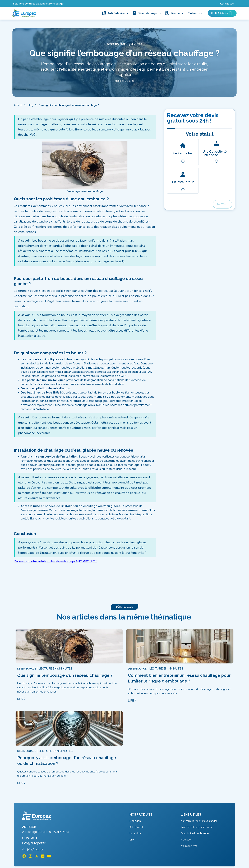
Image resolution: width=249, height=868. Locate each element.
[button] (116, 13)
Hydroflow (135, 833)
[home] (24, 13)
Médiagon (135, 821)
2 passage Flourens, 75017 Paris (46, 832)
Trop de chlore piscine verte (197, 827)
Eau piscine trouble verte (195, 833)
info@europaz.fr (34, 843)
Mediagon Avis (189, 846)
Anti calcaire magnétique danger (199, 821)
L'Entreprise (195, 13)
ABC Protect (136, 827)
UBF (132, 840)
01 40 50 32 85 (33, 849)
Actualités (227, 4)
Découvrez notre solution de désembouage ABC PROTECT (55, 561)
